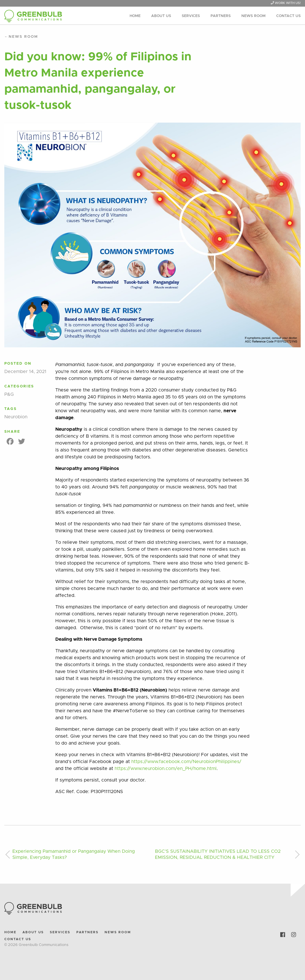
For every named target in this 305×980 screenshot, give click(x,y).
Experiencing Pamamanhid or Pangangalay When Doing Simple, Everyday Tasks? (74, 854)
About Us (161, 16)
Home (135, 16)
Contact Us (288, 16)
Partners (221, 16)
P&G (9, 394)
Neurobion (16, 417)
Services (191, 16)
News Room (253, 16)
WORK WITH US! (286, 3)
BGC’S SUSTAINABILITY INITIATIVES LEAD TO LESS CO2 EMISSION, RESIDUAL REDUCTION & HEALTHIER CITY (218, 854)
